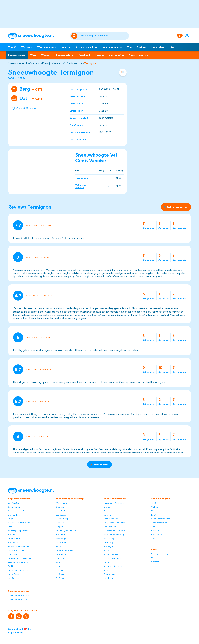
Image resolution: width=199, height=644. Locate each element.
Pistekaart (84, 55)
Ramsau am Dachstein (18, 546)
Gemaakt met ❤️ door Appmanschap (20, 631)
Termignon (90, 63)
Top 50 (12, 47)
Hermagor (108, 546)
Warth (59, 546)
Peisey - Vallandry (112, 558)
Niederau (108, 570)
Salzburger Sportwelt (18, 531)
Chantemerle (110, 574)
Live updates (158, 47)
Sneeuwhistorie (65, 55)
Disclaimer (156, 558)
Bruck (106, 550)
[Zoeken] (104, 36)
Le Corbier (61, 542)
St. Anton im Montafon (114, 531)
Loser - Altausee (16, 550)
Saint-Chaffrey (111, 519)
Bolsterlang (109, 539)
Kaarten (66, 47)
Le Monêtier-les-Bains (114, 523)
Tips (130, 47)
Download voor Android (19, 595)
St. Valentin (61, 511)
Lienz (58, 566)
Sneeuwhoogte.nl (17, 63)
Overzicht (35, 63)
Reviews (141, 47)
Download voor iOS (17, 599)
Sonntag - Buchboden (114, 566)
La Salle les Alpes (64, 550)
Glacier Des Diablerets (19, 523)
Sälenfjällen (61, 554)
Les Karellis (14, 503)
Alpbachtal (13, 542)
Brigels (11, 519)
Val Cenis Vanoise (72, 63)
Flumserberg (62, 519)
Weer (33, 55)
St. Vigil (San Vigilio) (66, 531)
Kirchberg (108, 542)
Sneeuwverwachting (87, 47)
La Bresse (60, 574)
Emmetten (61, 558)
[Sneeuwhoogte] (38, 36)
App (173, 47)
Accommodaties (113, 47)
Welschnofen (62, 503)
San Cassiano (110, 527)
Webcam (46, 55)
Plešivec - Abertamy (18, 562)
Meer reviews (99, 464)
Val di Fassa (14, 574)
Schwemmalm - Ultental (20, 558)
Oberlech (60, 507)
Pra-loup (60, 570)
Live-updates (116, 55)
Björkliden (61, 535)
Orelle (107, 507)
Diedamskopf (14, 515)
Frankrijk (46, 63)
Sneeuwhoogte (17, 55)
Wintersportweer (47, 47)
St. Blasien (61, 578)
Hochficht (13, 535)
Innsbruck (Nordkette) (115, 503)
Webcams (27, 47)
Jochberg (108, 578)
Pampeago (61, 539)
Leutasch (108, 562)
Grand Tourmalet (16, 511)
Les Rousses (14, 578)
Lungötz (60, 527)
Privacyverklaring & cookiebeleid (167, 554)
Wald (58, 562)
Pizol (10, 527)
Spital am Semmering (114, 535)
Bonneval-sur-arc (112, 554)
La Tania (107, 515)
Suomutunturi (14, 507)
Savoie (57, 63)
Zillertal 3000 (15, 539)
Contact (155, 562)
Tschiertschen (15, 566)
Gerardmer (61, 523)
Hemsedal (13, 554)
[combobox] (104, 36)
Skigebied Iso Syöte (18, 570)
